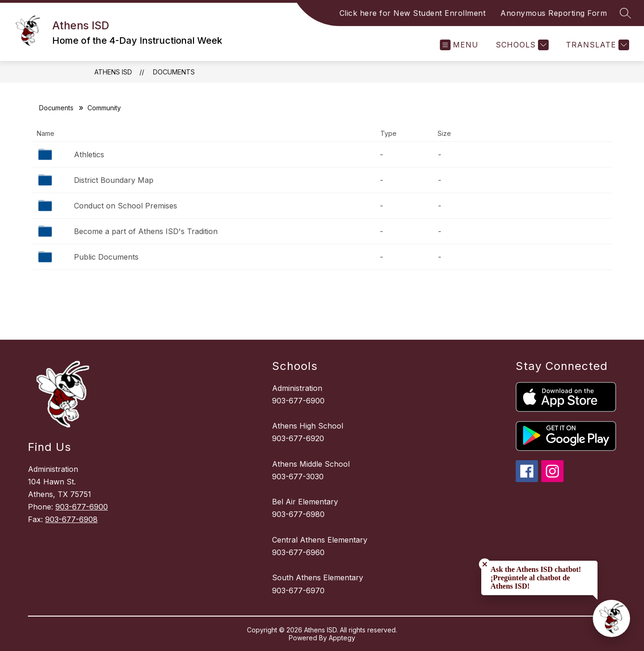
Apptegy (342, 638)
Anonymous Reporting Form (554, 13)
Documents (174, 72)
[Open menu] (459, 45)
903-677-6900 (82, 507)
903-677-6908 (71, 519)
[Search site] (625, 13)
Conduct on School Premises (126, 206)
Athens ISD (113, 72)
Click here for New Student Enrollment (413, 13)
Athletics (89, 154)
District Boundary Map (114, 180)
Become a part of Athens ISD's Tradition (146, 231)
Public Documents (106, 257)
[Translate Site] (596, 45)
